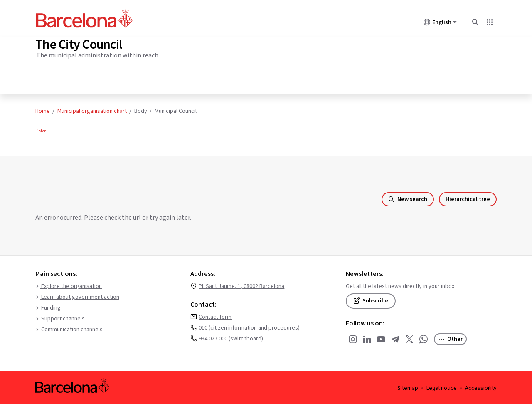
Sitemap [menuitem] (408, 387)
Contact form (215, 316)
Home (43, 110)
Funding (48, 307)
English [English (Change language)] (440, 24)
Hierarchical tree (468, 198)
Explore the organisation (69, 285)
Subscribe (371, 300)
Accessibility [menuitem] (481, 387)
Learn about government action (77, 296)
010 (203, 327)
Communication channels (69, 328)
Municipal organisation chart (92, 110)
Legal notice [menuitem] (442, 387)
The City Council (79, 43)
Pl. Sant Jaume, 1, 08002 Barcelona (241, 285)
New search (408, 198)
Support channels (60, 317)
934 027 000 (213, 337)
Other (450, 338)
